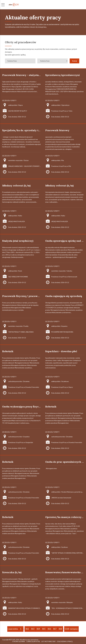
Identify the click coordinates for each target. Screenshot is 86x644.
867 (55, 629)
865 (44, 629)
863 (33, 629)
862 (27, 629)
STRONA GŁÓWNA (19, 641)
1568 (67, 629)
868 (60, 629)
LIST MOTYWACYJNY (48, 641)
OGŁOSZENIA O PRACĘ (65, 641)
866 (49, 629)
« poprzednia (13, 629)
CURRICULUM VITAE (33, 641)
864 (38, 629)
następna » (74, 629)
